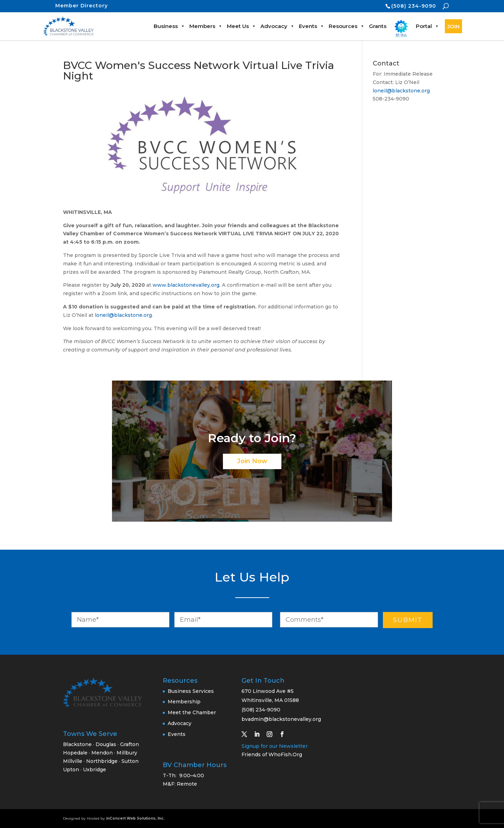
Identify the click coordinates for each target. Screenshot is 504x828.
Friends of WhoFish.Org (272, 754)
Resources (347, 26)
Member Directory (82, 6)
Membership (184, 702)
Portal (428, 26)
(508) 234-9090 (414, 6)
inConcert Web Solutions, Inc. (135, 818)
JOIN (453, 26)
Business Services (191, 691)
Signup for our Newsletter (275, 746)
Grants (378, 26)
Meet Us (241, 26)
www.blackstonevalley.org (186, 285)
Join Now (252, 461)
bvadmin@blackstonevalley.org (281, 719)
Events (312, 26)
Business (169, 26)
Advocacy (278, 26)
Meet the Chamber (192, 712)
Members (206, 26)
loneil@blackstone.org (123, 315)
